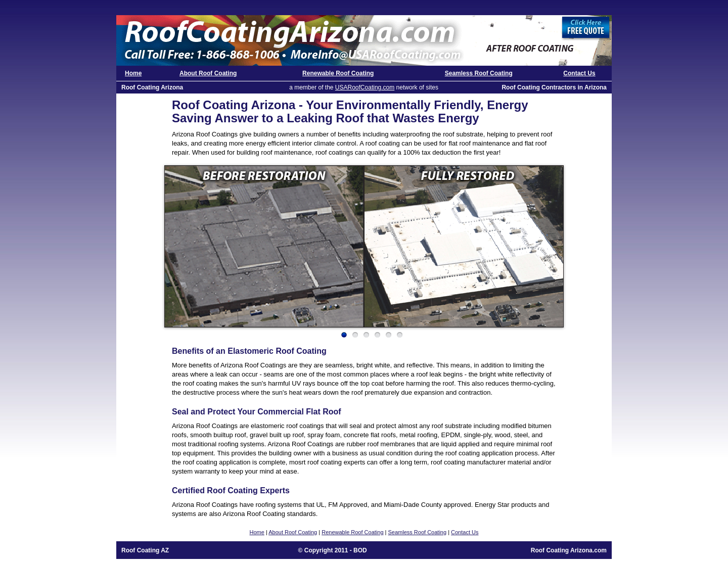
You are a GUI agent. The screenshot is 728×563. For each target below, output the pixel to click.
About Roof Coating (208, 73)
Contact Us (579, 73)
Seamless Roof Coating (479, 73)
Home (133, 73)
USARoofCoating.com (365, 87)
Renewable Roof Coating (338, 73)
